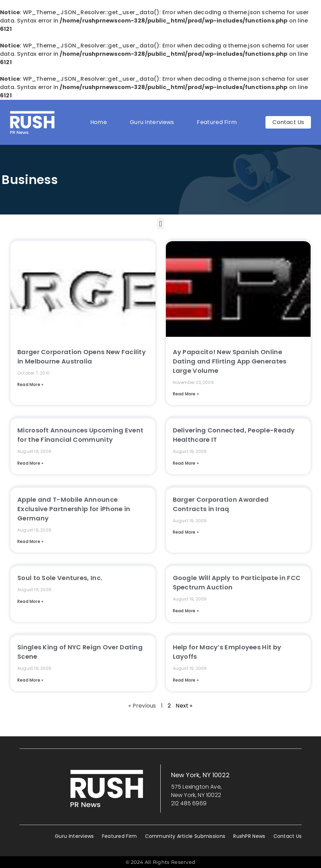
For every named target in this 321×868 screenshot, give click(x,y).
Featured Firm (218, 122)
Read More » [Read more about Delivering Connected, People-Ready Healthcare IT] (186, 463)
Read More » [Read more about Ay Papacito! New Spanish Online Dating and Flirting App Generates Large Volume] (186, 394)
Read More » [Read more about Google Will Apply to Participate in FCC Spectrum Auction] (186, 611)
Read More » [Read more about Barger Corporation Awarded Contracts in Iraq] (186, 532)
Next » (184, 706)
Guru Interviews (152, 122)
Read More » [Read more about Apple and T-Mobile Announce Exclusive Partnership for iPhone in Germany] (30, 541)
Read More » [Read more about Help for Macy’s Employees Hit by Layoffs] (186, 680)
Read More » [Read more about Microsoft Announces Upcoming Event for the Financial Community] (30, 463)
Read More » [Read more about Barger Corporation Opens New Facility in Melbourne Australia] (30, 384)
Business (30, 180)
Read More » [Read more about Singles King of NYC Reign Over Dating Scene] (30, 680)
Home (99, 122)
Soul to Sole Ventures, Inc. (60, 578)
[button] (160, 224)
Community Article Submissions (185, 836)
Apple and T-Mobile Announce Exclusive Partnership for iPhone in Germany (74, 509)
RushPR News (249, 836)
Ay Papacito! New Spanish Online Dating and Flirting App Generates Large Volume (230, 361)
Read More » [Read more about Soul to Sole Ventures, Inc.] (30, 601)
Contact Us (288, 836)
